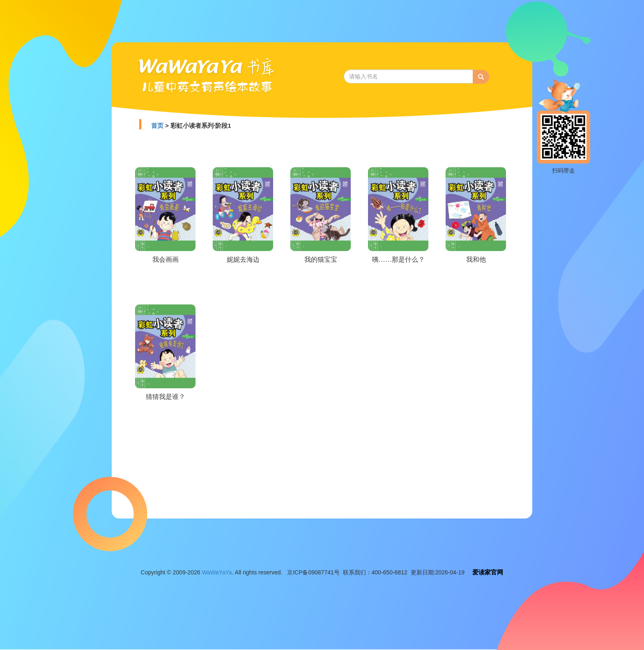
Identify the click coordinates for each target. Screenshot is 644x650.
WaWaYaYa (217, 572)
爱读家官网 (488, 572)
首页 (157, 126)
